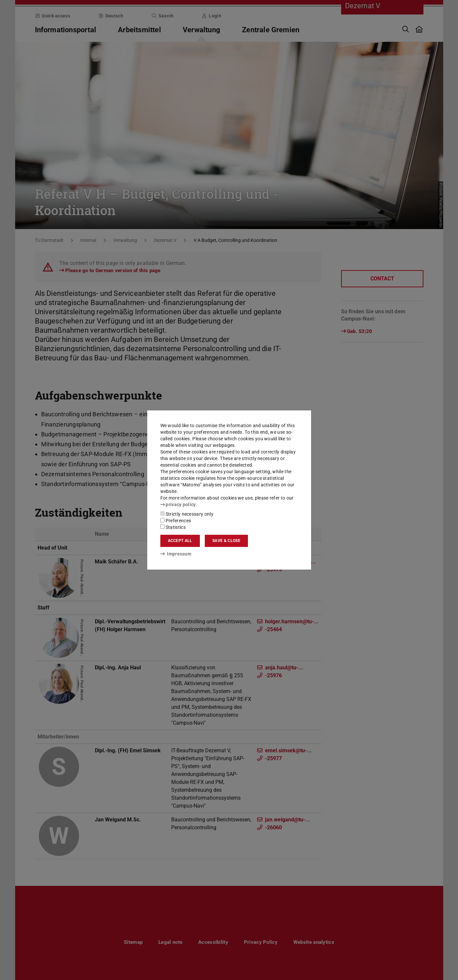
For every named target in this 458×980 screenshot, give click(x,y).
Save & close (226, 541)
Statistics (173, 527)
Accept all (180, 541)
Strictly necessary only (187, 514)
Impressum (176, 554)
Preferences (176, 521)
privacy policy (178, 504)
